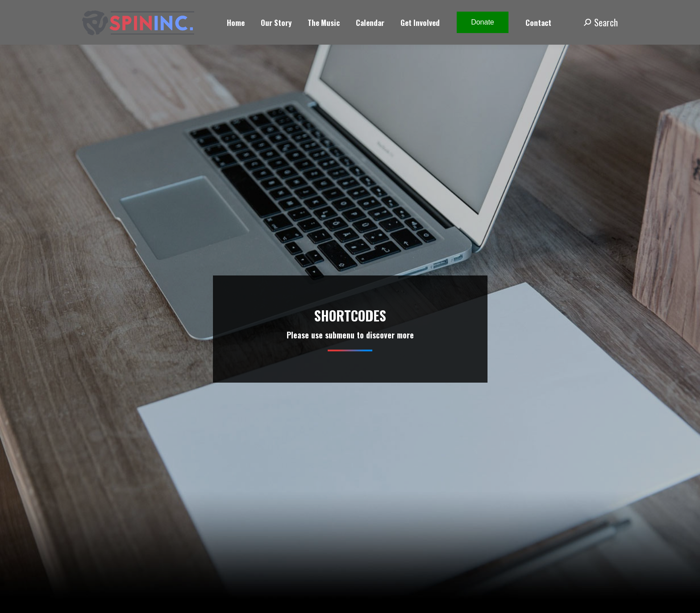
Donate (483, 22)
